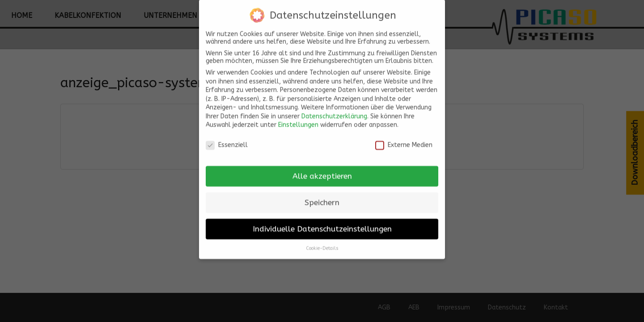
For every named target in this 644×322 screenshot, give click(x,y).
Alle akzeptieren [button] (322, 171)
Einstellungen (298, 120)
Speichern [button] (322, 197)
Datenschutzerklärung (334, 111)
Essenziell (227, 140)
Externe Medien (404, 140)
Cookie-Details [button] (322, 243)
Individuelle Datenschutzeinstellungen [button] (322, 224)
